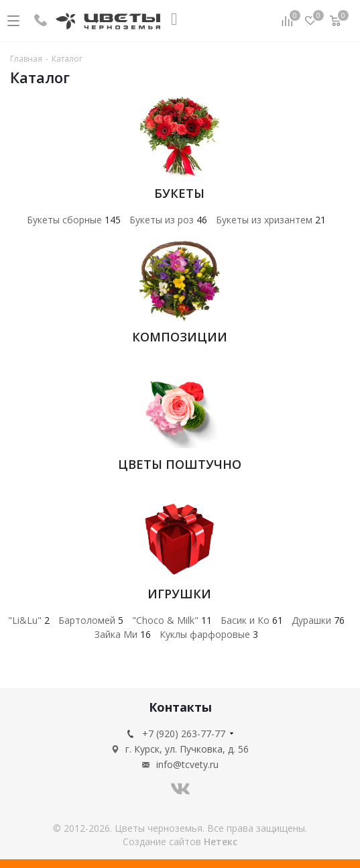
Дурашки (318, 620)
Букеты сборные (74, 220)
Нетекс (221, 842)
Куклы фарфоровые (209, 634)
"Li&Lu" (29, 620)
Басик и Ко (252, 620)
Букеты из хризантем (271, 220)
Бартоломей (91, 620)
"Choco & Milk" (172, 620)
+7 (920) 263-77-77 (184, 734)
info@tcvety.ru (187, 764)
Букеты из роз (168, 220)
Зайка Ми (123, 634)
